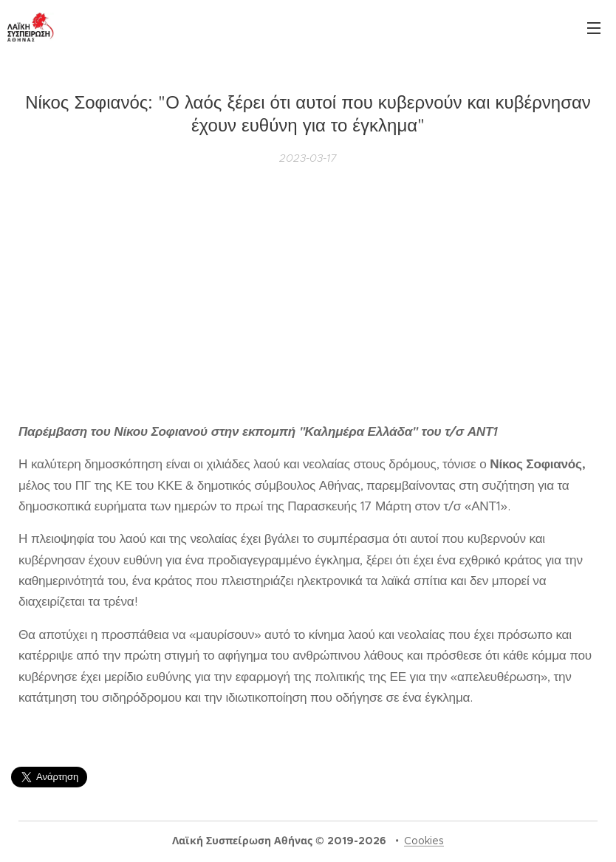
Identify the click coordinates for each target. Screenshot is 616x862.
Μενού (594, 28)
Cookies (424, 841)
